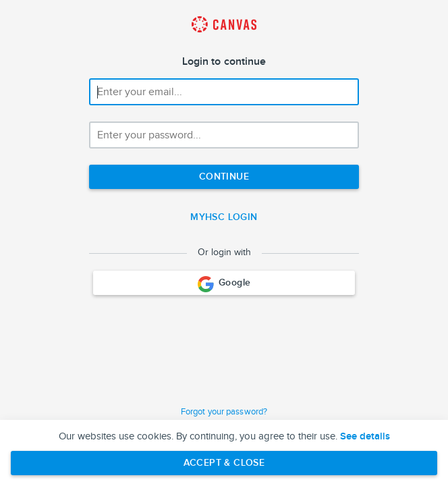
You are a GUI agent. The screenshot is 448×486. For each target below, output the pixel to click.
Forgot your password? (224, 412)
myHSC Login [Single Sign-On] (224, 217)
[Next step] (224, 177)
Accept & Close (224, 463)
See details (365, 437)
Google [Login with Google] (224, 284)
